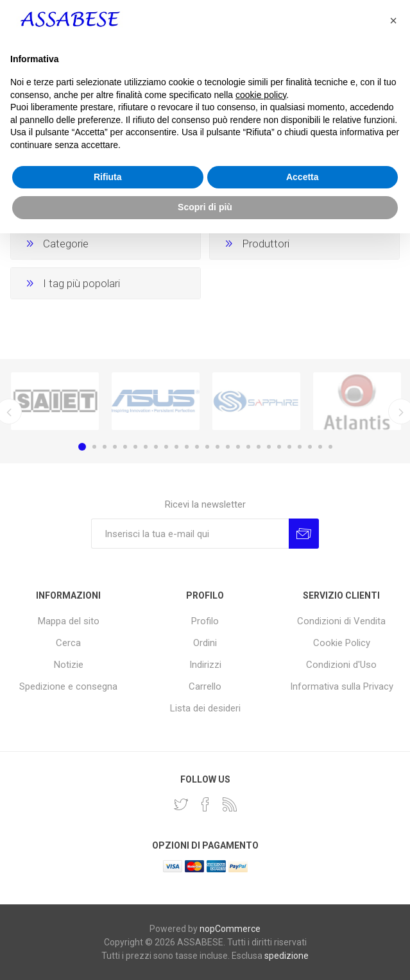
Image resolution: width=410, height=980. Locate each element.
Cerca (68, 643)
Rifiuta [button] (108, 924)
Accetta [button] (303, 924)
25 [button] (330, 447)
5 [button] (125, 447)
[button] (393, 767)
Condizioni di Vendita (341, 621)
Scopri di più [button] (205, 954)
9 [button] (166, 447)
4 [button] (115, 447)
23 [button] (310, 447)
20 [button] (279, 447)
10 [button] (176, 447)
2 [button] (94, 447)
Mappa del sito (69, 621)
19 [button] (269, 447)
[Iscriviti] (190, 534)
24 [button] (320, 447)
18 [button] (259, 447)
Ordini (205, 643)
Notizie (69, 665)
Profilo (205, 621)
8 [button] (156, 447)
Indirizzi (205, 665)
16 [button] (238, 447)
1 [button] (82, 447)
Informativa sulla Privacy (342, 686)
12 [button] (197, 447)
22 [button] (300, 447)
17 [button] (248, 447)
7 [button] (146, 447)
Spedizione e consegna (68, 686)
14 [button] (218, 447)
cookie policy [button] (261, 842)
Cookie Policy (342, 643)
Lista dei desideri (205, 708)
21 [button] (289, 447)
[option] (55, 401)
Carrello (205, 686)
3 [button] (105, 447)
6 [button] (135, 447)
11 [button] (187, 447)
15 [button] (228, 447)
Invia (304, 534)
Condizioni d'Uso (341, 665)
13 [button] (207, 447)
